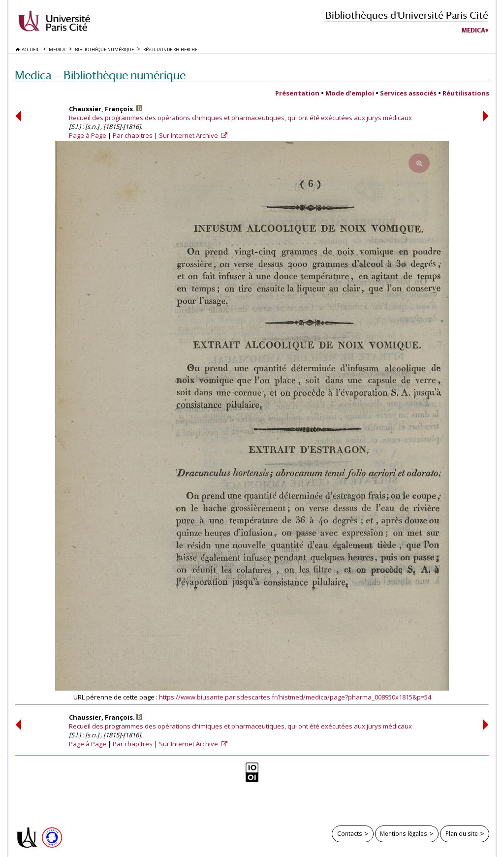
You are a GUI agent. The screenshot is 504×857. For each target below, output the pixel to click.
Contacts (350, 833)
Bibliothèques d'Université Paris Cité (407, 15)
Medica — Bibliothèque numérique (100, 75)
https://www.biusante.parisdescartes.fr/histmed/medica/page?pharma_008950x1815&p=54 (295, 697)
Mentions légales (404, 833)
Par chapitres (133, 135)
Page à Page (88, 135)
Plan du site (462, 833)
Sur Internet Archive (189, 135)
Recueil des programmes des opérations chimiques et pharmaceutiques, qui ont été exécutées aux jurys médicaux (240, 118)
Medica (473, 31)
